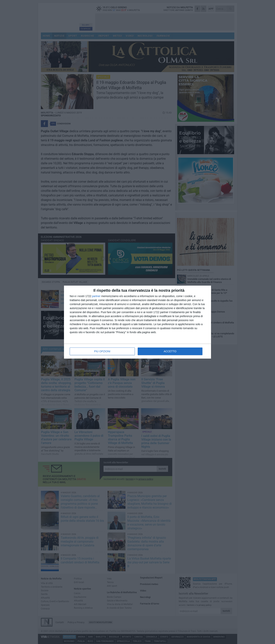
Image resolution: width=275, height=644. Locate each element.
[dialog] (137, 322)
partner (96, 296)
